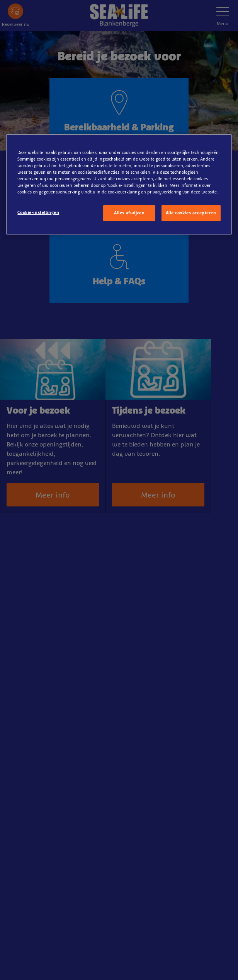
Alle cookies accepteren (191, 213)
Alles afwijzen (129, 213)
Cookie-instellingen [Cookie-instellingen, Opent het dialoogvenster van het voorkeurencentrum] (38, 212)
